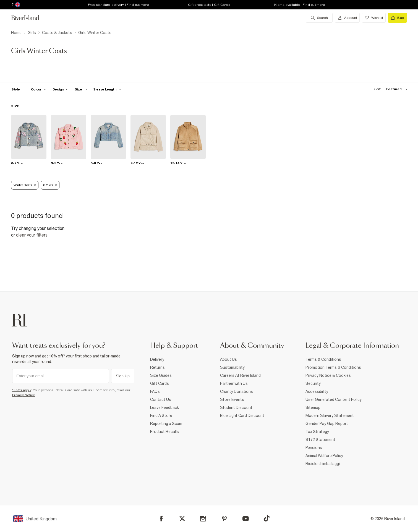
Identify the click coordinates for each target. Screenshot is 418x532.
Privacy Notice (24, 395)
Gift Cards (160, 383)
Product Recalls (164, 432)
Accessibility (317, 391)
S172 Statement (320, 440)
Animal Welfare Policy (324, 456)
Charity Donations (237, 391)
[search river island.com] (319, 18)
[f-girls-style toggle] (18, 89)
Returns (157, 367)
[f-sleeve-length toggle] (107, 89)
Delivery (157, 359)
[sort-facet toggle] (389, 89)
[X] (182, 519)
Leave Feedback (164, 408)
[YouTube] (246, 519)
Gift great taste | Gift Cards (209, 5)
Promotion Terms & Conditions (333, 367)
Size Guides (161, 375)
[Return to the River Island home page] (29, 18)
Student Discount (236, 408)
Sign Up (123, 376)
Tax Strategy (317, 432)
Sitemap (313, 408)
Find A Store (161, 416)
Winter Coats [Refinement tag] (25, 185)
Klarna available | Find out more (300, 5)
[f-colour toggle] (39, 89)
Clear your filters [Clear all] (32, 235)
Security (313, 383)
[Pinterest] (224, 519)
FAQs (155, 391)
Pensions (314, 448)
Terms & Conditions (323, 359)
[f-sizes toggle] (81, 89)
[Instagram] (203, 519)
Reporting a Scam (166, 424)
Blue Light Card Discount (242, 416)
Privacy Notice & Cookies (328, 375)
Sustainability (232, 367)
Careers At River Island (240, 375)
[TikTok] (267, 518)
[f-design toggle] (61, 89)
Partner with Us (234, 383)
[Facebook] (161, 519)
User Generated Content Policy (334, 399)
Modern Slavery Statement (330, 416)
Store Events (232, 399)
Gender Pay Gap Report (327, 424)
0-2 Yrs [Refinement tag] (50, 185)
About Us (228, 359)
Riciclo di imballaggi (323, 464)
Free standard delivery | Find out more (118, 5)
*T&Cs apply (22, 390)
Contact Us (161, 399)
